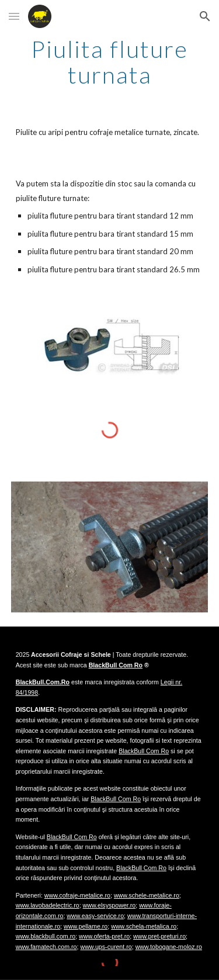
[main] (110, 62)
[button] (14, 16)
